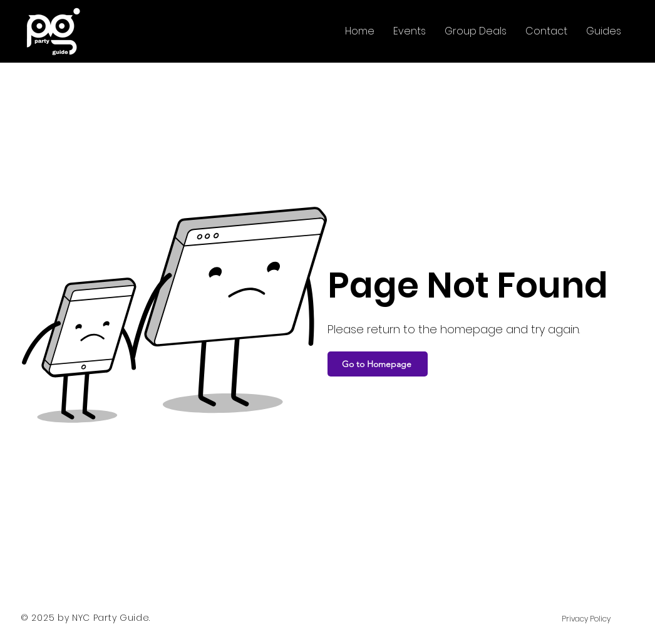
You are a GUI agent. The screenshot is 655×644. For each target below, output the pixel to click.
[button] (410, 31)
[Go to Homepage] (378, 364)
